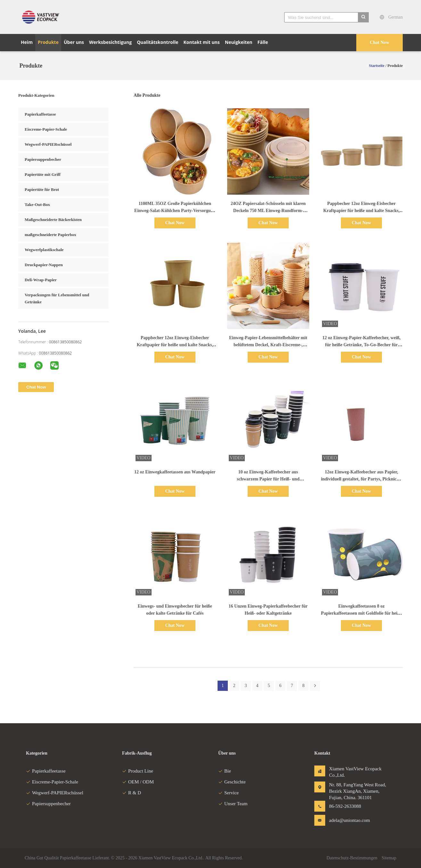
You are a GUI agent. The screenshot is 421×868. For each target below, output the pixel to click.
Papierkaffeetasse (40, 114)
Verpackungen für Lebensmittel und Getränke (57, 298)
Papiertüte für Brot (42, 189)
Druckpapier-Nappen (44, 265)
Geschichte (232, 782)
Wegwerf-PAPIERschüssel (48, 144)
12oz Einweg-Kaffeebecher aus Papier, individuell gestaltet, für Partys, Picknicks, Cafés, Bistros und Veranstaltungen (362, 479)
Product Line (138, 771)
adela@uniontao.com (349, 820)
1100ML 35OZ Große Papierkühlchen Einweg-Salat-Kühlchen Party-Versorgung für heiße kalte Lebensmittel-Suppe (175, 211)
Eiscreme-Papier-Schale (46, 129)
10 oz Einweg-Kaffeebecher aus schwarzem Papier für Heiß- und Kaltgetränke (268, 479)
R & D (132, 793)
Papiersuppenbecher (43, 159)
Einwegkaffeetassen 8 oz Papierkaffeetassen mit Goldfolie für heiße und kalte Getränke (362, 613)
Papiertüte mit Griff (43, 174)
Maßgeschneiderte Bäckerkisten (53, 220)
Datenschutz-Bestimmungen (352, 858)
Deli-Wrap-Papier (41, 280)
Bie (225, 771)
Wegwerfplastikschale (44, 250)
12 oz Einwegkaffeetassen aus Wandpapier (175, 472)
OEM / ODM (138, 782)
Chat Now (379, 42)
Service (228, 793)
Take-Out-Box (37, 205)
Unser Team (233, 804)
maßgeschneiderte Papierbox (50, 235)
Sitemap (389, 858)
